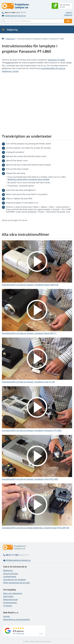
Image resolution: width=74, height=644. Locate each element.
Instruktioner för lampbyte (14, 579)
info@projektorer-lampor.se (14, 16)
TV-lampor (8, 606)
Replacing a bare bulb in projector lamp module (28, 179)
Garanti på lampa (11, 573)
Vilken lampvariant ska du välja (16, 583)
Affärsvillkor (8, 596)
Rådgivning (8, 570)
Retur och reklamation (13, 593)
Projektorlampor (10, 603)
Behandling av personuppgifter (17, 619)
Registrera (68, 15)
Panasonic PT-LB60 (56, 60)
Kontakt (6, 616)
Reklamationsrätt (10, 599)
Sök (68, 21)
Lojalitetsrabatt (10, 576)
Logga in (69, 12)
